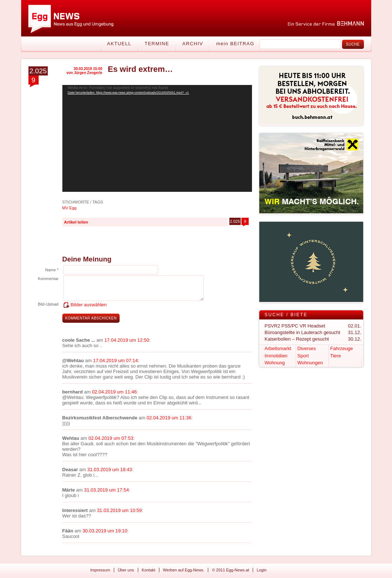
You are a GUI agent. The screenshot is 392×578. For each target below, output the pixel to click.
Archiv (193, 44)
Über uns (126, 570)
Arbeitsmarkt (278, 348)
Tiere (336, 356)
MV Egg (69, 208)
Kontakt (149, 570)
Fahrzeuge (342, 348)
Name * (52, 270)
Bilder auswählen (89, 305)
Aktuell (119, 44)
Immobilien (276, 356)
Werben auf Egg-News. (184, 570)
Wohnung (275, 363)
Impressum (100, 570)
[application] (157, 138)
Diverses (307, 348)
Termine (157, 44)
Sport (303, 356)
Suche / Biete (286, 315)
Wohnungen (310, 363)
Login (262, 570)
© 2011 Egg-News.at (230, 570)
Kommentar (48, 279)
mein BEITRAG (235, 44)
